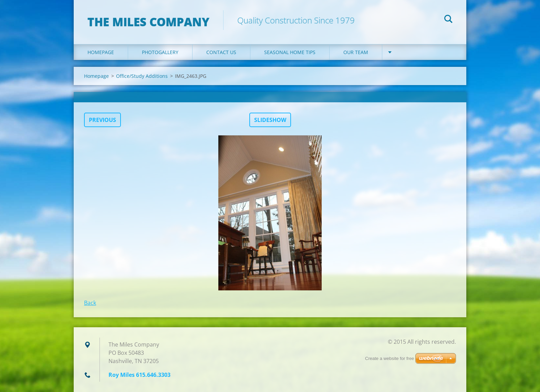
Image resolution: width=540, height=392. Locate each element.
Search (448, 20)
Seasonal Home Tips (290, 52)
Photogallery (160, 52)
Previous (102, 120)
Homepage (101, 52)
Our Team (356, 52)
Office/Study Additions (142, 76)
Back (90, 303)
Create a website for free (390, 358)
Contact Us (221, 52)
